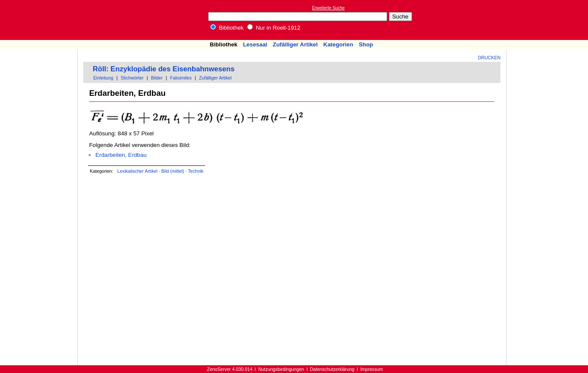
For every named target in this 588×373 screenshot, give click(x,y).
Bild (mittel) (173, 171)
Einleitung (103, 78)
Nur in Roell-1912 (274, 28)
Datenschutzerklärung (332, 369)
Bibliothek (227, 28)
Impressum (371, 369)
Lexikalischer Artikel (137, 171)
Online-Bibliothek (41, 20)
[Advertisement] (549, 20)
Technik (196, 171)
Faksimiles (181, 78)
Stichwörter (132, 78)
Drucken (489, 58)
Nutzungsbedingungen (281, 369)
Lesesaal (255, 44)
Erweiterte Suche (328, 8)
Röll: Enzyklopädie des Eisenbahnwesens (164, 69)
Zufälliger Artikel (296, 44)
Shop (366, 44)
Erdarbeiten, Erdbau (121, 155)
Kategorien (338, 44)
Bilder (157, 78)
